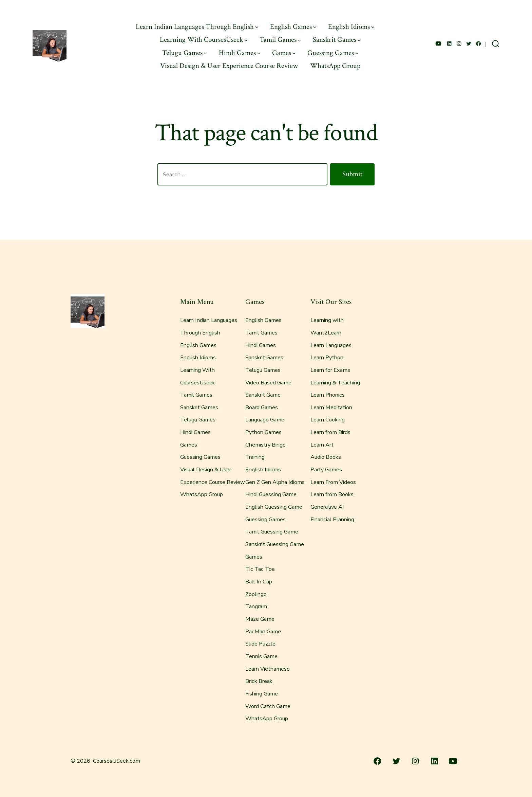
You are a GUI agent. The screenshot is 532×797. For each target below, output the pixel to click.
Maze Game (260, 619)
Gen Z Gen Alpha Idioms (275, 482)
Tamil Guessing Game (272, 532)
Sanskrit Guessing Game (275, 544)
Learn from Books (332, 494)
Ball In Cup (259, 582)
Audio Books (326, 457)
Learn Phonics (328, 395)
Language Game (265, 420)
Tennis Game (261, 656)
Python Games (263, 432)
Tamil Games (280, 40)
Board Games (262, 407)
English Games (293, 27)
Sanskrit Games (337, 40)
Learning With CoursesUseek (204, 40)
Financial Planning (332, 520)
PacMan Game (263, 632)
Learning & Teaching (335, 383)
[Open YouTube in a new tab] (438, 44)
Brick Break (259, 681)
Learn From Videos (333, 482)
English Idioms (351, 27)
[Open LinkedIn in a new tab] (449, 44)
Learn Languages (331, 345)
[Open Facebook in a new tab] (479, 44)
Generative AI (327, 507)
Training (255, 457)
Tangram (256, 606)
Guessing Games (333, 53)
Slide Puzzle (260, 644)
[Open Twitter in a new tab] (469, 44)
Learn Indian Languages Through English (197, 27)
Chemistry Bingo (265, 445)
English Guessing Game (274, 507)
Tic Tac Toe (260, 569)
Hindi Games (240, 53)
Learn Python (327, 358)
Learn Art (322, 445)
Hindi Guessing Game (271, 494)
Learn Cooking (328, 420)
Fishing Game (262, 694)
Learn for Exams (330, 370)
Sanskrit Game (263, 395)
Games (284, 53)
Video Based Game (268, 383)
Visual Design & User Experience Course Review (229, 66)
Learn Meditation (331, 407)
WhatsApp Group (335, 66)
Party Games (326, 470)
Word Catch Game (268, 706)
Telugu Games (185, 53)
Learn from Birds (330, 432)
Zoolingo (256, 594)
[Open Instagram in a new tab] (459, 44)
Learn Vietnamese (268, 669)
